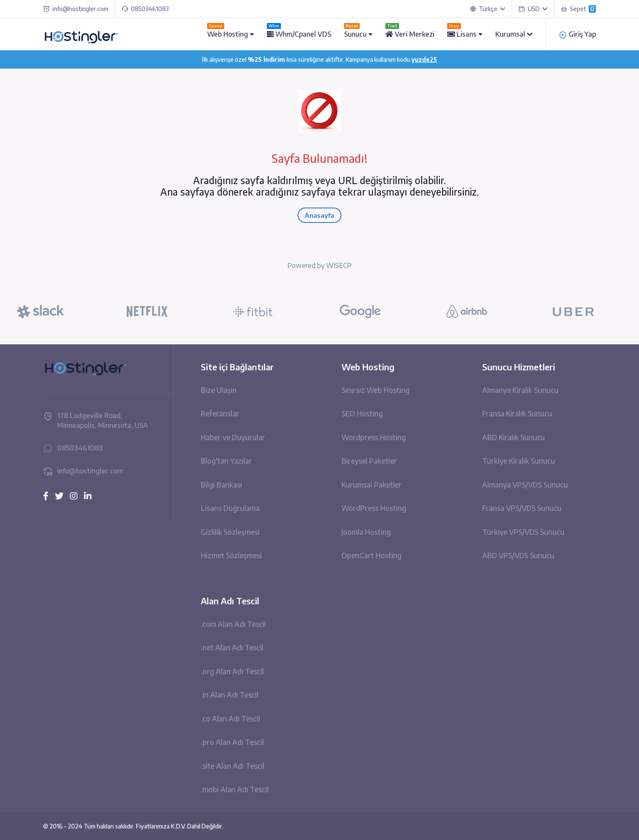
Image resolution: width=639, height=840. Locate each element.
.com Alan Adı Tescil (233, 624)
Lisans (465, 34)
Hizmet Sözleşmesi (231, 555)
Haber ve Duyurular (233, 437)
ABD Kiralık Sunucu (513, 437)
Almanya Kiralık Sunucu (520, 390)
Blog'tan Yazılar (226, 461)
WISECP (339, 266)
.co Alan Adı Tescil (230, 719)
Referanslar (220, 413)
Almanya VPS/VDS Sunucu (525, 485)
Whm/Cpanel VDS (299, 34)
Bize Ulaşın (219, 390)
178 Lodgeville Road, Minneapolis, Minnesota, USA (95, 420)
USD (533, 9)
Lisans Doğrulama (230, 508)
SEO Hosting (362, 413)
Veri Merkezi (410, 34)
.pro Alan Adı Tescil (232, 742)
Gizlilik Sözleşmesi (230, 532)
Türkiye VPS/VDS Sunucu (523, 532)
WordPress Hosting (374, 508)
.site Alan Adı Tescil (233, 766)
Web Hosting (231, 34)
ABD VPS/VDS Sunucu (518, 555)
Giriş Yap (577, 34)
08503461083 (145, 9)
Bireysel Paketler (369, 461)
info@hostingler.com (76, 9)
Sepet (578, 9)
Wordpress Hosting (374, 437)
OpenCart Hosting (372, 555)
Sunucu (358, 34)
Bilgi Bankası (221, 485)
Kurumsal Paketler (372, 485)
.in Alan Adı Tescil (230, 695)
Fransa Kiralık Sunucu (517, 413)
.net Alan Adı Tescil (232, 647)
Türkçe (488, 9)
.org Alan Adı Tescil (232, 671)
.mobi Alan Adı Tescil (235, 789)
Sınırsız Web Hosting (376, 390)
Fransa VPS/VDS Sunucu (522, 508)
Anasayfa (319, 215)
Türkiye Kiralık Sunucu (519, 461)
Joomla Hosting (366, 532)
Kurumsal (511, 34)
